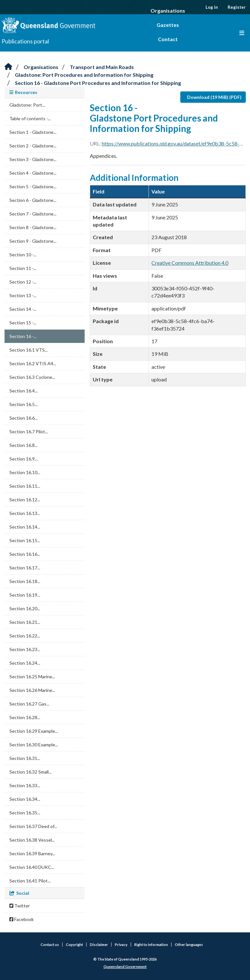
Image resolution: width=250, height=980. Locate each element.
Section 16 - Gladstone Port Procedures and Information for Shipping (98, 83)
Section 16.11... (25, 486)
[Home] (8, 67)
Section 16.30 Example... (34, 745)
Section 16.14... (25, 527)
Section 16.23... (25, 649)
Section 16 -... (23, 336)
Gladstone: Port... (27, 105)
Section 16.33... (25, 785)
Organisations (168, 11)
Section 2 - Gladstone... (33, 146)
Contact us (50, 945)
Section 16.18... (25, 581)
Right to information (151, 945)
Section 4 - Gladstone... (33, 173)
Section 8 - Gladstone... (33, 227)
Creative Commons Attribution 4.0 (190, 263)
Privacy (121, 945)
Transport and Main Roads (102, 67)
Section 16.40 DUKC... (32, 867)
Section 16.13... (25, 513)
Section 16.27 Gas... (29, 704)
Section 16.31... (25, 758)
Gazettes (168, 25)
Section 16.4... (24, 391)
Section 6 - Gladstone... (33, 200)
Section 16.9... (24, 459)
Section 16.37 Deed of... (33, 826)
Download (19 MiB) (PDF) (214, 97)
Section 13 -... (23, 295)
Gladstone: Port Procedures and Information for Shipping (84, 75)
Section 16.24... (25, 663)
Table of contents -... (30, 118)
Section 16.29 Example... (34, 731)
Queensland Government (125, 967)
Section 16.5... (24, 404)
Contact (168, 39)
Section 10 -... (23, 255)
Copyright (74, 945)
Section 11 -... (23, 268)
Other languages (189, 945)
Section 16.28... (25, 717)
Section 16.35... (25, 813)
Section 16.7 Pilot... (29, 432)
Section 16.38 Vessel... (32, 840)
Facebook (22, 919)
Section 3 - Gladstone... (33, 159)
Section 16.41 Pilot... (30, 881)
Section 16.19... (25, 595)
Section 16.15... (25, 540)
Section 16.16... (25, 554)
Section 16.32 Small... (30, 772)
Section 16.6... (24, 418)
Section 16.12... (25, 500)
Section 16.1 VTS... (29, 350)
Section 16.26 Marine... (32, 690)
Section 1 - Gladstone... (33, 132)
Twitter (20, 906)
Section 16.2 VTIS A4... (33, 363)
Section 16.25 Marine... (32, 677)
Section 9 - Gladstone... (33, 241)
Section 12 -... (23, 282)
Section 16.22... (25, 636)
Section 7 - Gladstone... (33, 214)
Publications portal (25, 41)
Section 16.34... (25, 799)
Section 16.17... (25, 568)
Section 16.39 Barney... (32, 853)
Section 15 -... (23, 323)
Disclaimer (99, 945)
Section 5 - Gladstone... (33, 187)
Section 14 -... (23, 309)
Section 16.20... (25, 608)
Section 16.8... (24, 445)
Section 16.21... (25, 622)
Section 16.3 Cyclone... (32, 377)
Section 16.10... (25, 472)
